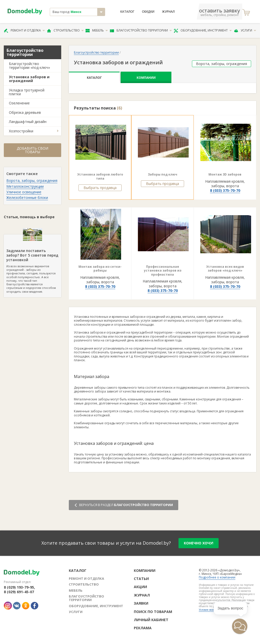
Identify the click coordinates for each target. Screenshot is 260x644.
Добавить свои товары (32, 150)
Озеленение (19, 103)
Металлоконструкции (25, 186)
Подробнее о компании (217, 577)
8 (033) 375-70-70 (225, 190)
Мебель (97, 30)
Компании (146, 78)
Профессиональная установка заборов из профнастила (163, 271)
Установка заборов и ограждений (29, 79)
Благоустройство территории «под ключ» (29, 66)
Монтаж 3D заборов (225, 174)
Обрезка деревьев (25, 112)
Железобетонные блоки (27, 198)
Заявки (141, 603)
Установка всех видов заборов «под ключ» (225, 269)
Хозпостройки (21, 131)
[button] (240, 626)
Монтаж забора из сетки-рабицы (100, 269)
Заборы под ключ (162, 174)
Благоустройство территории (141, 30)
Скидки (148, 12)
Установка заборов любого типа (100, 176)
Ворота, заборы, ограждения (32, 180)
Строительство (65, 30)
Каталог (127, 12)
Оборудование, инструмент (203, 30)
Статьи (141, 579)
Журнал (168, 12)
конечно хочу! (199, 543)
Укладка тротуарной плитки (27, 92)
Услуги (245, 30)
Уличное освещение (24, 192)
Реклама (143, 628)
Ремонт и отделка (24, 30)
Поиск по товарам (153, 612)
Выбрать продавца (100, 188)
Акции (140, 587)
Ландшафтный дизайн (28, 122)
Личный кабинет (151, 620)
